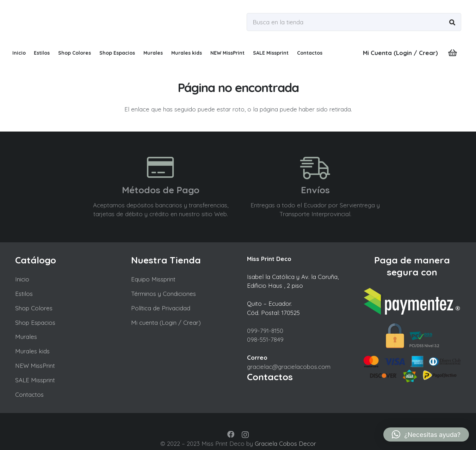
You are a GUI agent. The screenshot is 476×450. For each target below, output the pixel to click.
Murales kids (32, 351)
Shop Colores (34, 308)
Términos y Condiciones (163, 294)
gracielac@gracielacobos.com (289, 367)
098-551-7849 (265, 339)
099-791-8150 (265, 331)
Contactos (29, 394)
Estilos (24, 294)
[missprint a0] (71, 22)
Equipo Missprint (153, 279)
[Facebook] (231, 434)
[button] (426, 434)
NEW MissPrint (35, 366)
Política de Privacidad (161, 308)
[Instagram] (245, 435)
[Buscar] (452, 22)
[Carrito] (452, 53)
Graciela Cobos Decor (285, 443)
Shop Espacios (35, 323)
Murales (26, 337)
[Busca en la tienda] (354, 22)
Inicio (22, 279)
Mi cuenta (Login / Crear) (166, 323)
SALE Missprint (35, 380)
